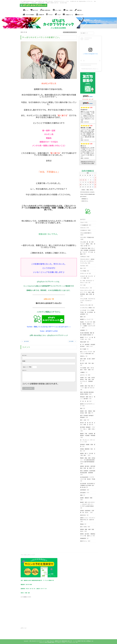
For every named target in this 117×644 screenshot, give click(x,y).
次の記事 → (72, 341)
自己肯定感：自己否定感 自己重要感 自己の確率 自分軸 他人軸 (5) (87, 485)
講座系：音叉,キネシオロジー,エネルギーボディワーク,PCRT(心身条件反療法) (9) (87, 505)
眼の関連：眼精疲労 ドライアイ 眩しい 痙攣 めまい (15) (88, 429)
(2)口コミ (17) (85, 228)
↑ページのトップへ (25, 555)
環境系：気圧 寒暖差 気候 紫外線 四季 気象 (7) (88, 412)
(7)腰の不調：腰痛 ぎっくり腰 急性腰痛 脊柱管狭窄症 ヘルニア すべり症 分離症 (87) (88, 251)
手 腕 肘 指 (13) (86, 401)
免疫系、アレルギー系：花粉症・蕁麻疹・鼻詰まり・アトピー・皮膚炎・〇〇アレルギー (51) (88, 325)
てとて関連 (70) (85, 271)
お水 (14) (83, 268)
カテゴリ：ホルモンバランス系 (70, 32)
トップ (33, 555)
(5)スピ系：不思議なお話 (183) (87, 238)
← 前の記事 (25, 341)
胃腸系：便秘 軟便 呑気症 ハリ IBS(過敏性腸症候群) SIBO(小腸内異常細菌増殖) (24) (88, 461)
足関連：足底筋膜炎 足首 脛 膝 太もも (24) (88, 512)
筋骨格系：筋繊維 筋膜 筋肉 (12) (88, 445)
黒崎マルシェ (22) (85, 541)
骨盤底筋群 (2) (84, 538)
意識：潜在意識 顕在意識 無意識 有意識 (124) (87, 393)
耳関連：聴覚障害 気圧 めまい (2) (88, 450)
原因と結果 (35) (85, 342)
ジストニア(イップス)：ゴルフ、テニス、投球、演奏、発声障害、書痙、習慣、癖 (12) (88, 293)
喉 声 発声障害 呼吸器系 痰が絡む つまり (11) (88, 345)
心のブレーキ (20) (85, 375)
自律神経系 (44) (85, 490)
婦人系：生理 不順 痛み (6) (87, 364)
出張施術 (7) (84, 330)
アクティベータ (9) (86, 274)
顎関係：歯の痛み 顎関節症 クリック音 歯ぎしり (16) (88, 535)
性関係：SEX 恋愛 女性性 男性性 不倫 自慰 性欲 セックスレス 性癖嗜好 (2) (88, 380)
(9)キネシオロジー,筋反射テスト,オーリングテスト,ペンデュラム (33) (87, 261)
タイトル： (25, 355)
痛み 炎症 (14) (85, 420)
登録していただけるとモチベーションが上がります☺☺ (52, 327)
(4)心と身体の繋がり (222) (86, 234)
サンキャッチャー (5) (86, 288)
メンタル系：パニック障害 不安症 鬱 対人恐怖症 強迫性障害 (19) (88, 312)
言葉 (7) (83, 495)
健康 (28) (83, 317)
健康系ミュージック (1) (87, 319)
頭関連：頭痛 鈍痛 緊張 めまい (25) (88, 530)
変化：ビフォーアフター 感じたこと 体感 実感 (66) (87, 353)
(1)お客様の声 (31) (86, 225)
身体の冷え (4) (84, 515)
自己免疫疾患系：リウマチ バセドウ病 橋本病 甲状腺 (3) (88, 479)
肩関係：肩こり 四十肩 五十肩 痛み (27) (88, 454)
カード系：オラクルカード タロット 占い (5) (87, 282)
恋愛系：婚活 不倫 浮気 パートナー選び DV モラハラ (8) (87, 388)
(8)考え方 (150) (85, 257)
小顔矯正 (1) (84, 372)
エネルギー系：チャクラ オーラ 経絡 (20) (88, 277)
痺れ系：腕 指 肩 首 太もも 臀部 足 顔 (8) (88, 424)
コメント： (25, 370)
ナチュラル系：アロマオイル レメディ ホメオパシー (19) (88, 301)
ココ (28, 597)
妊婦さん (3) (84, 356)
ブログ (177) (84, 222)
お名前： (24, 361)
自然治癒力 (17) (85, 493)
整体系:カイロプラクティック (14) (87, 405)
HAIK (77, 642)
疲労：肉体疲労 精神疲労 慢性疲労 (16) (87, 417)
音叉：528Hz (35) (85, 527)
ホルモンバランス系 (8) (87, 305)
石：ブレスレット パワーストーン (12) (87, 441)
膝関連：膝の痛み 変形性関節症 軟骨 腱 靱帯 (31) (88, 467)
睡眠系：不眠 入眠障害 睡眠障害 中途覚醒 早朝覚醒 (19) (88, 436)
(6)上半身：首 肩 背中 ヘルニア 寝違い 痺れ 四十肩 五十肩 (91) (88, 244)
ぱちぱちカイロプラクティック (58, 335)
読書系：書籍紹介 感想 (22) (86, 499)
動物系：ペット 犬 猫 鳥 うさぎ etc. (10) (88, 338)
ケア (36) (83, 285)
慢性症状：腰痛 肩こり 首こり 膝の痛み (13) (88, 398)
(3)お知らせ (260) (85, 230)
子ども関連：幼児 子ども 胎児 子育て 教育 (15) (88, 369)
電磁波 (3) (83, 524)
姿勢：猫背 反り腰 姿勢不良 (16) (88, 360)
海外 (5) (83, 408)
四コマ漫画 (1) (84, 349)
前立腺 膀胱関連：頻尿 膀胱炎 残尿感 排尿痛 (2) (87, 334)
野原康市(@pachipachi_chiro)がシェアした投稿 (92, 69)
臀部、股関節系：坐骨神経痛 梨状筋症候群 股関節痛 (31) (88, 473)
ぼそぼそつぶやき (52, 331)
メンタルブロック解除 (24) (88, 308)
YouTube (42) (84, 266)
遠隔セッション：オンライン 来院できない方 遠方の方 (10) (88, 520)
